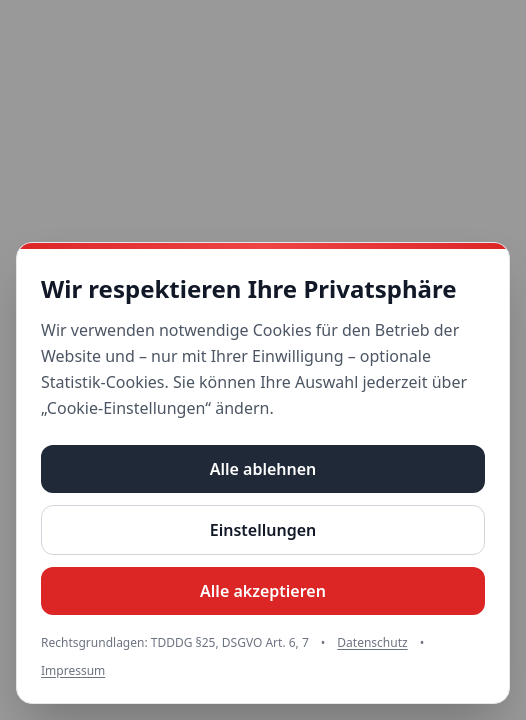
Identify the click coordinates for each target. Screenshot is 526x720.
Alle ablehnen (263, 469)
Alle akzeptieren (263, 591)
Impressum (73, 671)
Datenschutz (372, 643)
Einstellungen (263, 530)
